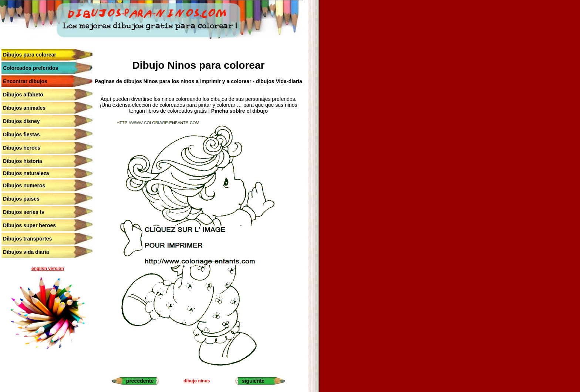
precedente (140, 381)
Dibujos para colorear (30, 55)
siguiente (253, 381)
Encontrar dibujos (25, 81)
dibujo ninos (197, 381)
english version (48, 269)
